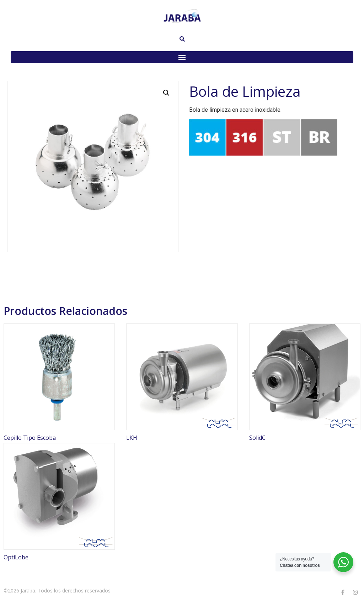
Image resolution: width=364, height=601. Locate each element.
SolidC (257, 438)
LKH (132, 438)
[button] (182, 57)
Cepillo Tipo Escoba (30, 438)
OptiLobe (16, 557)
